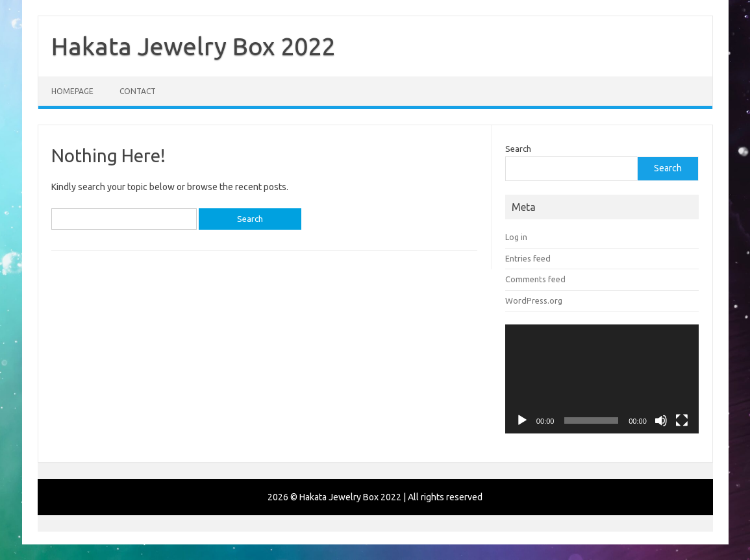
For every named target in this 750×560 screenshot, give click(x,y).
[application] (602, 379)
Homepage (72, 91)
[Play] (522, 420)
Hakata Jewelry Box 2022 (193, 46)
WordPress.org (534, 300)
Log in (516, 237)
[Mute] (661, 420)
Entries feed (528, 258)
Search (518, 149)
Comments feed (535, 279)
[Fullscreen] (682, 420)
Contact (138, 91)
